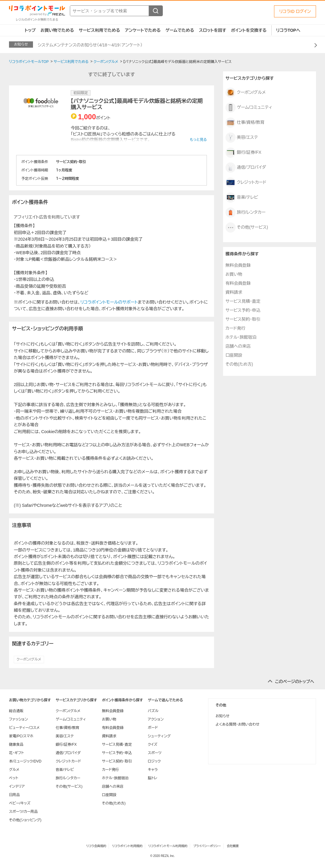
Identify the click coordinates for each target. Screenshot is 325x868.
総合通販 (16, 711)
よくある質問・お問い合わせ (237, 724)
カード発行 (235, 328)
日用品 (14, 795)
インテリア (17, 786)
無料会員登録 (238, 265)
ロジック (154, 761)
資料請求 (234, 292)
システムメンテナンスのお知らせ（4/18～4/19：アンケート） (90, 45)
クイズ (153, 745)
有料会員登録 (238, 283)
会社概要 (233, 846)
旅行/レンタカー (246, 213)
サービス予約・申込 (243, 310)
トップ (30, 30)
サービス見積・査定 (243, 301)
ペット (14, 778)
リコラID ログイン (295, 11)
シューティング (159, 736)
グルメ (14, 770)
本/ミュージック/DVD (25, 761)
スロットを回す (212, 30)
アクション (156, 719)
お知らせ (222, 716)
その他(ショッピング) (25, 820)
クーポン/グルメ (29, 659)
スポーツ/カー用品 (23, 812)
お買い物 (234, 274)
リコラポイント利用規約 (127, 846)
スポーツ (155, 753)
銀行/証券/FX (243, 153)
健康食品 (16, 745)
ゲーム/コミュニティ (249, 108)
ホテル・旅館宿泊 (241, 337)
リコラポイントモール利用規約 (168, 846)
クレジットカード (246, 183)
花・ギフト (16, 753)
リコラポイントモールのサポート (109, 302)
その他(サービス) (247, 227)
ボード (153, 728)
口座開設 (234, 355)
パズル (153, 711)
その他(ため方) (239, 364)
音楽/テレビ (242, 198)
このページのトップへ (295, 682)
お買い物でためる (57, 30)
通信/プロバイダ (246, 168)
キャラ (153, 770)
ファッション (18, 719)
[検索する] (156, 11)
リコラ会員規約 (96, 846)
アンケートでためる (143, 30)
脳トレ (153, 778)
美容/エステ (242, 138)
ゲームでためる (180, 30)
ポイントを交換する (249, 30)
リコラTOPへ (288, 30)
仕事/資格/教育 (245, 123)
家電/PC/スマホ (21, 736)
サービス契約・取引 (243, 319)
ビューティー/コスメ (24, 728)
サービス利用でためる (100, 30)
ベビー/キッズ (20, 803)
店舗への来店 (238, 346)
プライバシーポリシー (207, 846)
